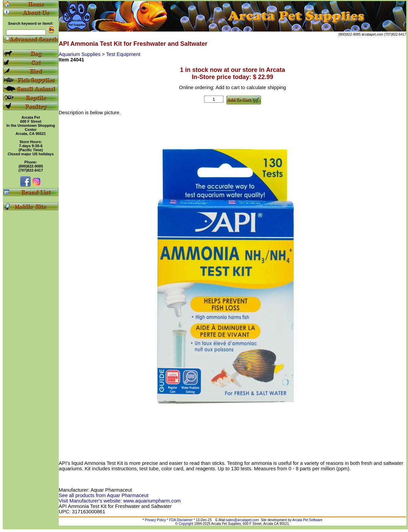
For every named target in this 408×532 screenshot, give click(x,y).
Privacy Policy (155, 520)
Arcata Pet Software (307, 520)
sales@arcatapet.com (243, 520)
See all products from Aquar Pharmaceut (104, 495)
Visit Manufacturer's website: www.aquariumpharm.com (120, 501)
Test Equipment (123, 54)
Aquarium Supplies (80, 54)
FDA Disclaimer (181, 520)
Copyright (186, 524)
